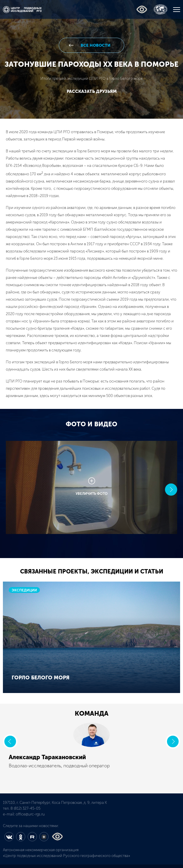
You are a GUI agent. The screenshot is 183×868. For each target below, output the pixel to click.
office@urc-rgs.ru (30, 814)
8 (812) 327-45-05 (25, 808)
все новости (95, 45)
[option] (91, 490)
